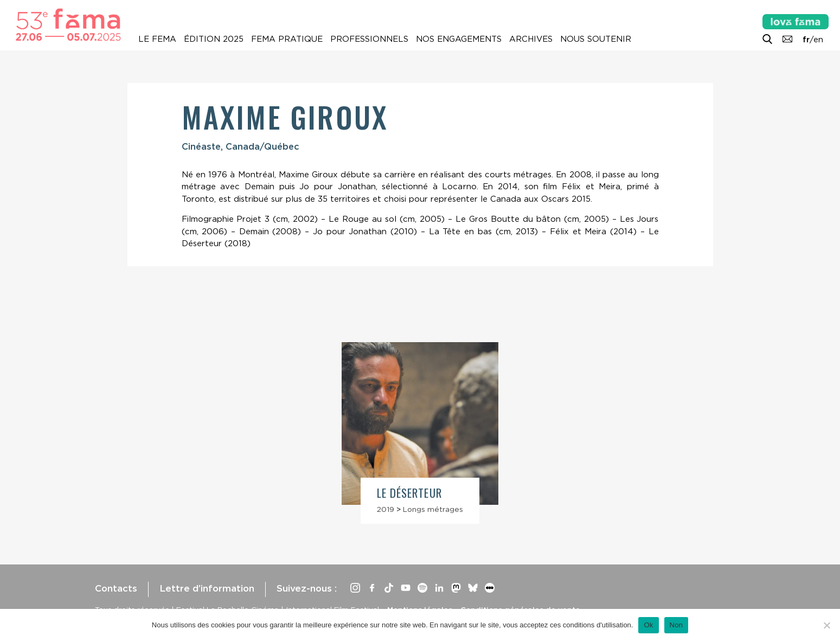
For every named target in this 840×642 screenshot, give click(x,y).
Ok (648, 625)
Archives (531, 39)
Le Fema (157, 39)
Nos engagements (459, 39)
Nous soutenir (596, 39)
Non (677, 625)
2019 (386, 509)
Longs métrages (433, 509)
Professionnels (369, 39)
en (818, 40)
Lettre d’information (207, 588)
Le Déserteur (409, 493)
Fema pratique (287, 39)
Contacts (116, 588)
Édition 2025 (214, 39)
